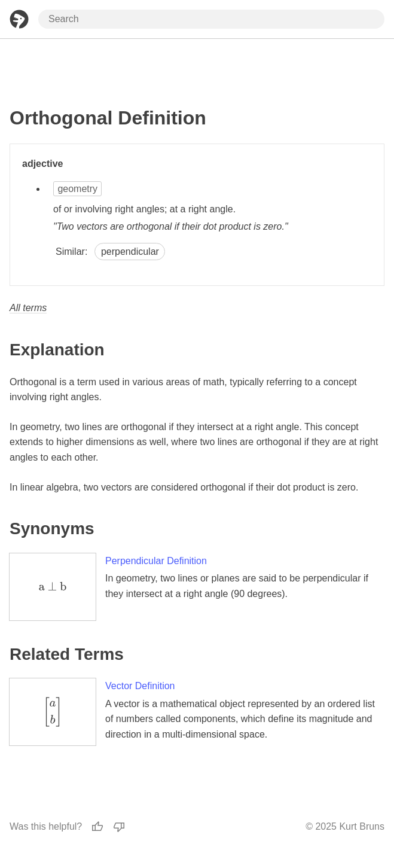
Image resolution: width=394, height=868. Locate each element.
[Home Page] (19, 19)
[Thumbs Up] (97, 827)
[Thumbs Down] (119, 827)
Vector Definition (140, 686)
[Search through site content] (211, 19)
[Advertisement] (197, 68)
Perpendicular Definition (156, 561)
